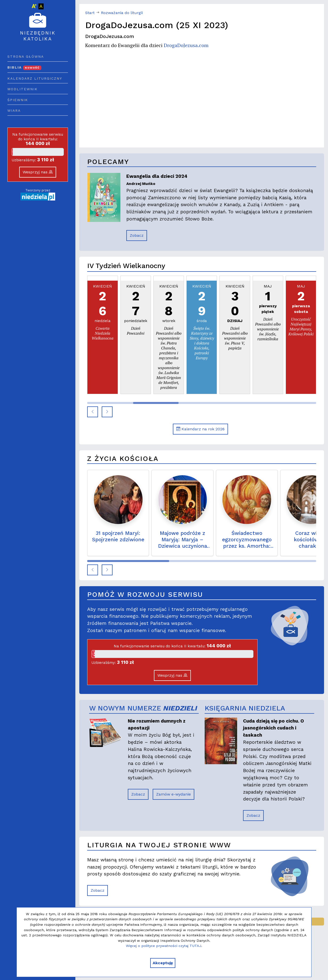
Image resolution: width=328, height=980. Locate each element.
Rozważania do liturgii (122, 13)
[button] (93, 412)
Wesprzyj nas (38, 172)
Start (90, 13)
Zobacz (137, 235)
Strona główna (26, 56)
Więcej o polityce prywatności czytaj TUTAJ (164, 946)
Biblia (24, 67)
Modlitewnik (23, 89)
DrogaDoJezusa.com (186, 45)
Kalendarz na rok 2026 (200, 429)
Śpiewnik (18, 100)
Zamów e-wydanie (173, 794)
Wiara (14, 110)
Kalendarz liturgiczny (35, 78)
